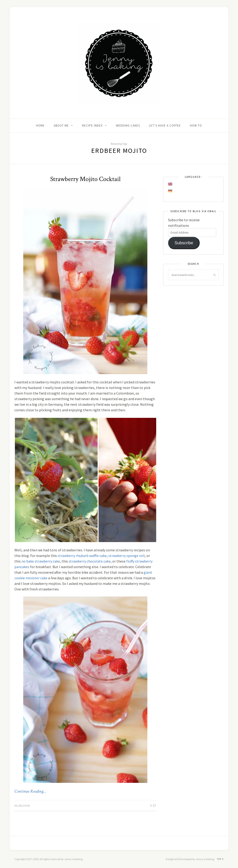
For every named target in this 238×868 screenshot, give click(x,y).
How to (196, 126)
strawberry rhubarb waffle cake (82, 556)
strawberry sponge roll (127, 556)
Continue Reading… (30, 791)
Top (220, 859)
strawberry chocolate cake (90, 561)
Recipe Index (92, 126)
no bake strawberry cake (41, 561)
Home (40, 126)
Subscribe (184, 243)
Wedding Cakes (128, 126)
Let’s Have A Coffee (165, 126)
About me (61, 126)
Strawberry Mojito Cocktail (85, 179)
